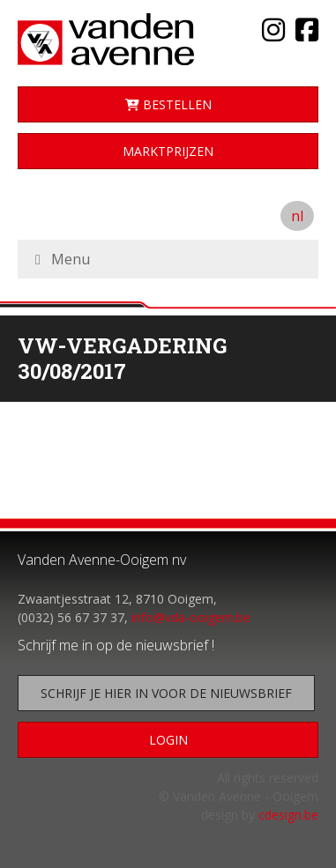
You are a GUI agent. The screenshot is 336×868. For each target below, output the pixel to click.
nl (297, 216)
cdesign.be (288, 815)
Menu (71, 259)
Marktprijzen (168, 151)
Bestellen (168, 104)
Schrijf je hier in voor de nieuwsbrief (166, 693)
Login (168, 740)
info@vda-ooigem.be (191, 617)
